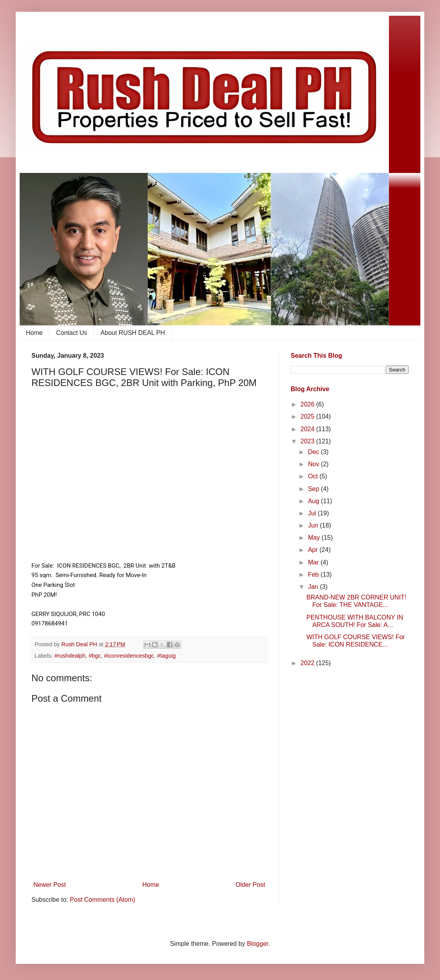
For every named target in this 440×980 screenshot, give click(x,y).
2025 (308, 416)
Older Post (250, 885)
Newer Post (50, 885)
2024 (308, 429)
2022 (308, 663)
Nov (314, 464)
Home (34, 333)
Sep (314, 489)
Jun (314, 525)
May (315, 538)
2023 (308, 441)
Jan (314, 587)
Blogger (257, 944)
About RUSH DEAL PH (133, 333)
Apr (314, 550)
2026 (308, 404)
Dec (314, 452)
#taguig (166, 656)
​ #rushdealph (69, 656)
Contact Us (72, 333)
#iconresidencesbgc (129, 656)
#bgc (95, 656)
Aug (314, 501)
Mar (314, 562)
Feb (314, 575)
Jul (313, 513)
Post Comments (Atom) (103, 900)
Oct (314, 476)
